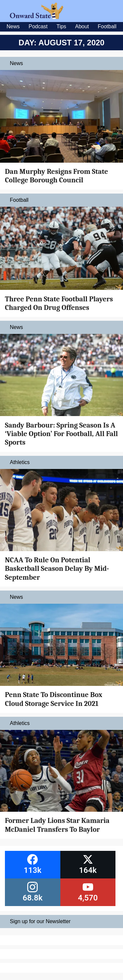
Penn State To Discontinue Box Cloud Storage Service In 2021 (54, 699)
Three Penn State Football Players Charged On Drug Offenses (59, 303)
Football (107, 26)
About (82, 26)
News (13, 26)
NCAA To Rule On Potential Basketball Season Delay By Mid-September (57, 569)
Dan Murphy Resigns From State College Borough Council (56, 176)
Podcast (38, 26)
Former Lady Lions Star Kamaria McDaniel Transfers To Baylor (57, 825)
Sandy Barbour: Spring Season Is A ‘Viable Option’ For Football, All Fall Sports (61, 434)
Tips (61, 26)
